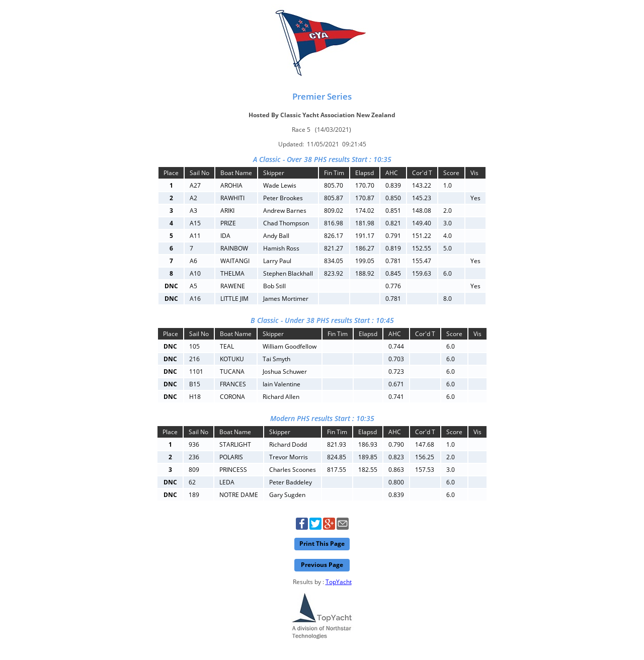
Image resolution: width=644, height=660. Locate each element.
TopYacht (339, 582)
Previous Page (322, 565)
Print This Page (322, 544)
